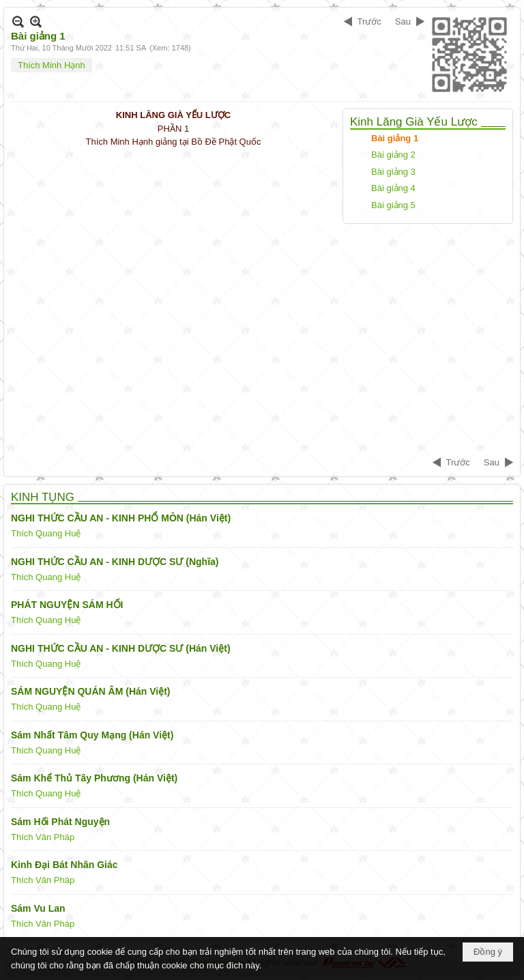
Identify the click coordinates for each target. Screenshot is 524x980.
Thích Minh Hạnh (52, 65)
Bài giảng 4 (393, 188)
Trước (369, 21)
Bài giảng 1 (395, 138)
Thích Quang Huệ (46, 533)
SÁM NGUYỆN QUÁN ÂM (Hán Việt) (91, 691)
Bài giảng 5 (393, 205)
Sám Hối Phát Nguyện (60, 822)
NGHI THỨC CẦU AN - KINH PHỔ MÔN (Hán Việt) (121, 518)
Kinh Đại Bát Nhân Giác (64, 865)
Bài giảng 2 (393, 155)
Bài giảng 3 (393, 172)
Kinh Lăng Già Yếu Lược (414, 122)
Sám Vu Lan (38, 908)
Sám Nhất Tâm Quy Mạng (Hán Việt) (92, 735)
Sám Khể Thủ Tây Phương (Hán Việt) (94, 778)
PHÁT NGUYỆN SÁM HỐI (67, 605)
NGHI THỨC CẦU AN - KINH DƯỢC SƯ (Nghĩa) (115, 562)
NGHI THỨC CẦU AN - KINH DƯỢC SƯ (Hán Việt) (121, 648)
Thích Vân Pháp (43, 837)
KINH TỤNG (43, 497)
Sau (403, 21)
